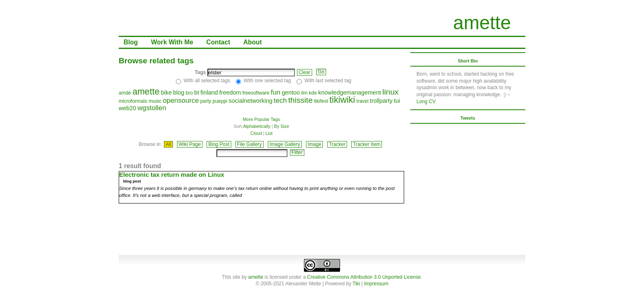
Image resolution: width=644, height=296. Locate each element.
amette (482, 23)
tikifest (321, 101)
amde (125, 93)
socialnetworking (251, 101)
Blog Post (219, 144)
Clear (305, 72)
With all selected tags (207, 81)
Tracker (337, 144)
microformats (133, 101)
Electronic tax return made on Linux (172, 175)
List (269, 133)
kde (313, 93)
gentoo (291, 92)
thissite (301, 100)
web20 (127, 108)
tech (281, 101)
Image (314, 144)
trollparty (381, 101)
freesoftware (256, 93)
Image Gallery (285, 144)
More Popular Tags (261, 119)
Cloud (256, 133)
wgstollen (152, 108)
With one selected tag (267, 81)
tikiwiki (342, 100)
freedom (230, 92)
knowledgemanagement (350, 92)
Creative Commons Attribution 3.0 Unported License (364, 277)
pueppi (220, 101)
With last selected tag (328, 81)
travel (362, 101)
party (206, 101)
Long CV (426, 102)
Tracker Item (367, 144)
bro (189, 93)
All (168, 144)
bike (166, 92)
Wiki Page (190, 144)
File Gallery (250, 144)
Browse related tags (156, 61)
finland (209, 92)
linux (390, 92)
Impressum (376, 284)
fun (275, 92)
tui (397, 101)
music (155, 101)
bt (197, 92)
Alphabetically (257, 126)
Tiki (356, 284)
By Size (282, 126)
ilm (304, 93)
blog (178, 92)
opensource (181, 101)
